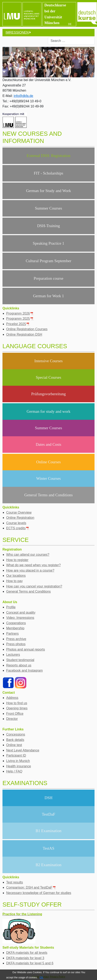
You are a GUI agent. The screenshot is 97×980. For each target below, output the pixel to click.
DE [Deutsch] (70, 24)
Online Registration (20, 518)
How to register (17, 560)
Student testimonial (20, 660)
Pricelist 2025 (18, 324)
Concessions (16, 734)
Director (12, 719)
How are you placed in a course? (30, 570)
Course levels (16, 523)
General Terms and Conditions (28, 591)
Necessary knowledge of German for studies (39, 893)
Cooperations (16, 623)
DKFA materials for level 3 (25, 958)
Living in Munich (18, 761)
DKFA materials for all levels (27, 953)
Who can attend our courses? (28, 555)
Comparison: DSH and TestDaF (31, 887)
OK (41, 978)
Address (12, 698)
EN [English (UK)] (70, 28)
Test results (15, 882)
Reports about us (19, 665)
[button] (88, 62)
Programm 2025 (20, 319)
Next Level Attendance (23, 750)
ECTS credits (18, 528)
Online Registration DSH (24, 334)
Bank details (15, 740)
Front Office (15, 714)
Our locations (16, 576)
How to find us (17, 703)
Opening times (17, 708)
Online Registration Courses (27, 329)
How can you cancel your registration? (34, 586)
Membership (15, 628)
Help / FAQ (14, 771)
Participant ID (16, 755)
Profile (11, 607)
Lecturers (13, 655)
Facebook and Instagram (24, 670)
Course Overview (19, 512)
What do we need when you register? (33, 565)
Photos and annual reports (26, 649)
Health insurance (19, 766)
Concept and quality (21, 613)
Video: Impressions (20, 618)
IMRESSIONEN (17, 32)
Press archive (16, 639)
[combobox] (71, 41)
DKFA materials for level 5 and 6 (30, 963)
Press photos (16, 644)
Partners (12, 634)
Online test (14, 745)
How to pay (14, 581)
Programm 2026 (20, 313)
